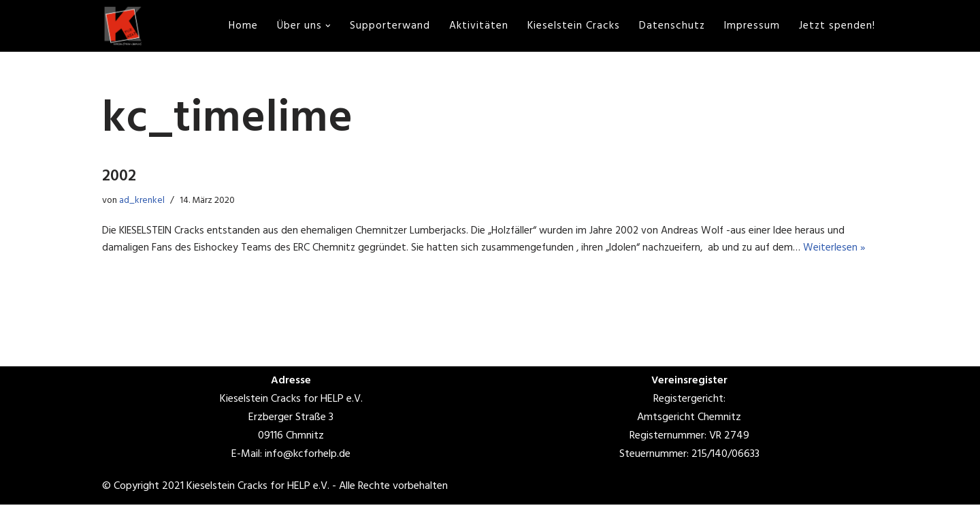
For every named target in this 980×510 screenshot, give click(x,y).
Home (239, 26)
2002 (119, 179)
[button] (325, 26)
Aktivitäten (476, 26)
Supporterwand (387, 26)
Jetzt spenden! (837, 26)
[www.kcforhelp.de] (122, 26)
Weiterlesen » (844, 253)
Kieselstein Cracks (571, 26)
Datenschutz (670, 26)
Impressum (751, 26)
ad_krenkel (145, 203)
